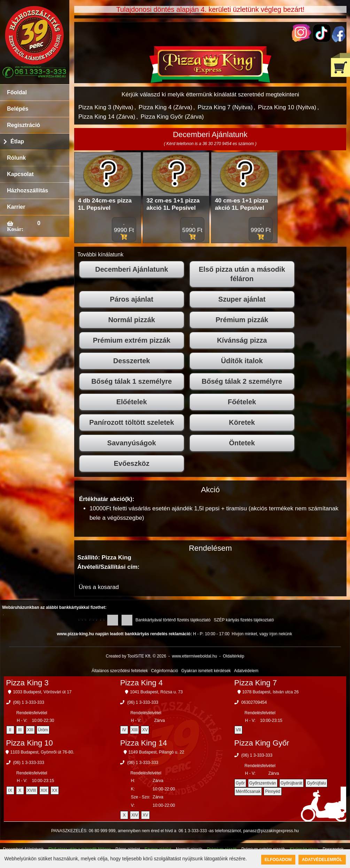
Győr (240, 783)
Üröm (43, 730)
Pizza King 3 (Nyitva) (106, 107)
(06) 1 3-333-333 (29, 702)
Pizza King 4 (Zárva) (165, 107)
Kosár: (15, 229)
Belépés (18, 109)
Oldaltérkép (234, 656)
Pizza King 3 (27, 683)
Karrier (16, 207)
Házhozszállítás (28, 190)
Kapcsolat (20, 174)
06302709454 (254, 702)
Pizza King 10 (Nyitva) (287, 107)
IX (10, 790)
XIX (44, 790)
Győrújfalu (316, 783)
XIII (30, 730)
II (10, 730)
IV (124, 730)
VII (238, 730)
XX (55, 790)
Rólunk (16, 158)
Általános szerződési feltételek (120, 671)
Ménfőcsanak (248, 791)
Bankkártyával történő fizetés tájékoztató (173, 620)
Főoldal (17, 92)
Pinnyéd (273, 791)
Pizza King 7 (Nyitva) (225, 107)
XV (145, 730)
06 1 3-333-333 (193, 831)
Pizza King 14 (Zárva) (107, 117)
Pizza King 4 (141, 683)
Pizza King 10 (29, 743)
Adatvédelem (246, 671)
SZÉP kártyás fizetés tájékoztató (244, 620)
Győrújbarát (292, 783)
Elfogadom (278, 860)
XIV (135, 815)
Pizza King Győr (262, 743)
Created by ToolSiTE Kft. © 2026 (136, 656)
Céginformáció (165, 671)
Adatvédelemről (322, 860)
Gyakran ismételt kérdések (206, 671)
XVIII (32, 790)
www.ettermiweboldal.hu (195, 656)
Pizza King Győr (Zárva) (172, 117)
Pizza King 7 (256, 683)
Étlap (17, 141)
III (20, 730)
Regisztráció (24, 125)
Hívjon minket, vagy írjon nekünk (262, 634)
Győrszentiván (263, 783)
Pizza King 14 (144, 743)
